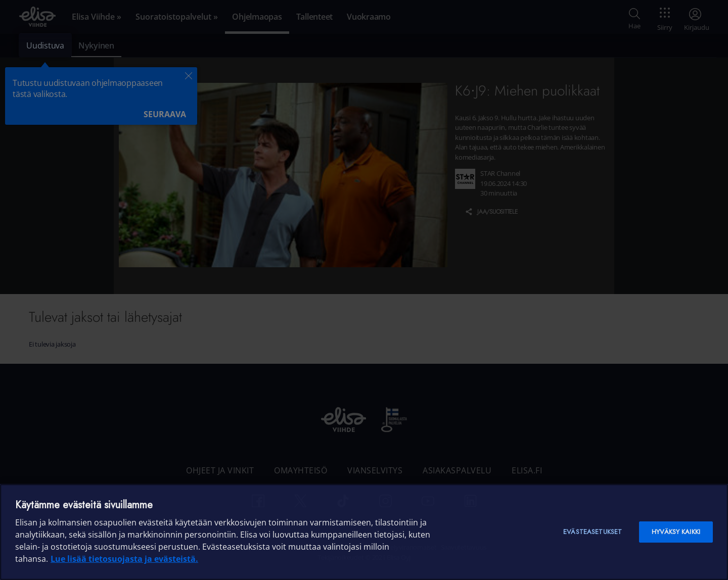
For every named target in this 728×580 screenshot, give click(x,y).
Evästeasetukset (593, 532)
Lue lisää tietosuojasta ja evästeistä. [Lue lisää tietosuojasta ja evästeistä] (124, 559)
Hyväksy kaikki (676, 532)
